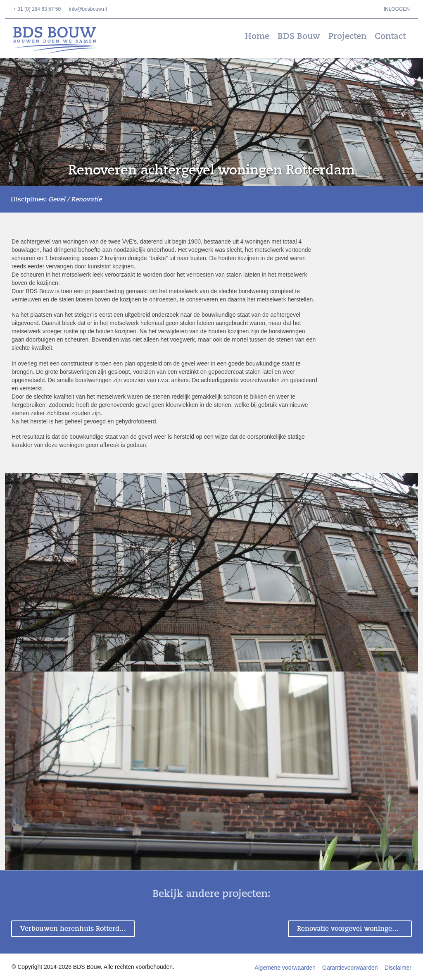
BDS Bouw (61, 40)
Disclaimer (398, 968)
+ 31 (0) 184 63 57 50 (37, 9)
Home (257, 36)
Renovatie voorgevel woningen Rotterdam (354, 929)
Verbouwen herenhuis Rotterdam (75, 929)
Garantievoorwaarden (350, 968)
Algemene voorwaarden (285, 968)
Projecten (347, 36)
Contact (390, 36)
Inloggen (397, 9)
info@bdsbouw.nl (88, 9)
